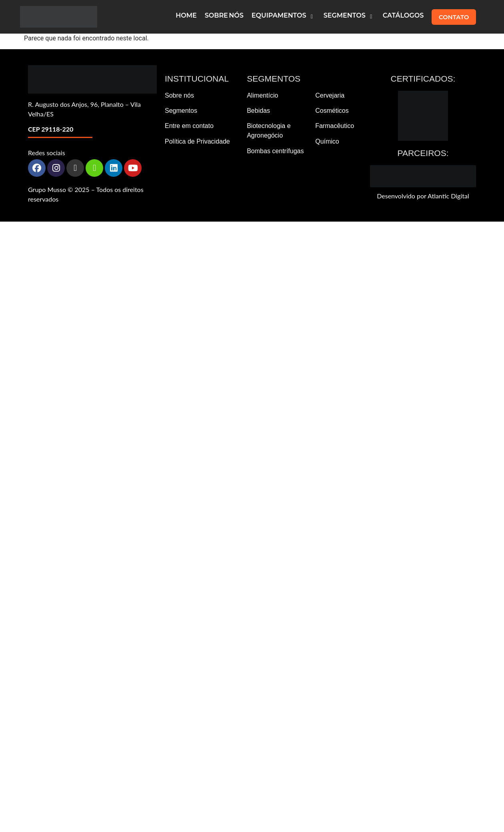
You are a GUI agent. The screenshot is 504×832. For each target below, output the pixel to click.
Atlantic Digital (448, 196)
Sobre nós (179, 95)
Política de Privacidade (197, 141)
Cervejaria (330, 95)
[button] (284, 17)
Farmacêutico (335, 126)
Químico (327, 141)
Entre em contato (189, 126)
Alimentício (262, 95)
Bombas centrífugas (275, 151)
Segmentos (181, 111)
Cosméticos (332, 111)
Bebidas (258, 111)
